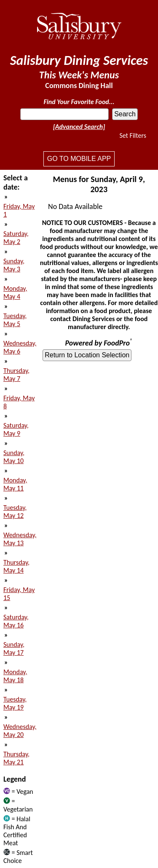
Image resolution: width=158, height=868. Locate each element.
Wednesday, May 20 (20, 731)
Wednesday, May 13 (20, 539)
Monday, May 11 (15, 484)
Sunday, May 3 (14, 265)
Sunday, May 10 (14, 457)
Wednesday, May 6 (20, 347)
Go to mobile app (79, 159)
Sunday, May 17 (14, 648)
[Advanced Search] (79, 127)
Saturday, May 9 (16, 429)
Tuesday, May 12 (15, 512)
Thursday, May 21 (16, 758)
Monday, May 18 (15, 676)
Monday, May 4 (15, 292)
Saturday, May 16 (16, 621)
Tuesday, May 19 (15, 703)
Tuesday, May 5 (15, 320)
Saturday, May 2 (16, 238)
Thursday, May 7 (16, 375)
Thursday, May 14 (16, 566)
